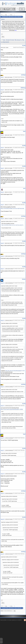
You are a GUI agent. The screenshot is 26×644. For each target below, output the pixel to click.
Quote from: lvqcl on (9, 453)
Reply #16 (3, 438)
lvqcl (24, 131)
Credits (10, 620)
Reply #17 (3, 450)
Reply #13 (3, 320)
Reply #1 (2, 77)
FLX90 (24, 46)
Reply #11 (3, 269)
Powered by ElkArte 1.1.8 (4, 620)
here (16, 30)
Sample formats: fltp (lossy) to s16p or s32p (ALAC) (12, 17)
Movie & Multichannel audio (12, 15)
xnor (24, 188)
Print (3, 37)
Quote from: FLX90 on (9, 222)
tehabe (24, 279)
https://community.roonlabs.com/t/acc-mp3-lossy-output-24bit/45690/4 (13, 208)
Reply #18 (3, 474)
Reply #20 (3, 519)
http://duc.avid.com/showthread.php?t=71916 (15, 371)
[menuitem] (3, 37)
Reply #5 (2, 168)
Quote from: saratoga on (10, 522)
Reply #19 (3, 493)
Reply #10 (3, 256)
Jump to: (2, 611)
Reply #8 (2, 219)
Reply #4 (2, 148)
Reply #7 (2, 205)
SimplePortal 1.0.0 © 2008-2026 (17, 620)
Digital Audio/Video (6, 15)
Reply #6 (2, 192)
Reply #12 (3, 283)
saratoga (23, 75)
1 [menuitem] (2, 34)
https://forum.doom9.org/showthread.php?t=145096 (12, 409)
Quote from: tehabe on (9, 323)
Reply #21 (3, 554)
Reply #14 (3, 387)
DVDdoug (23, 88)
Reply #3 (2, 135)
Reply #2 (2, 90)
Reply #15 (3, 406)
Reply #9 (2, 243)
